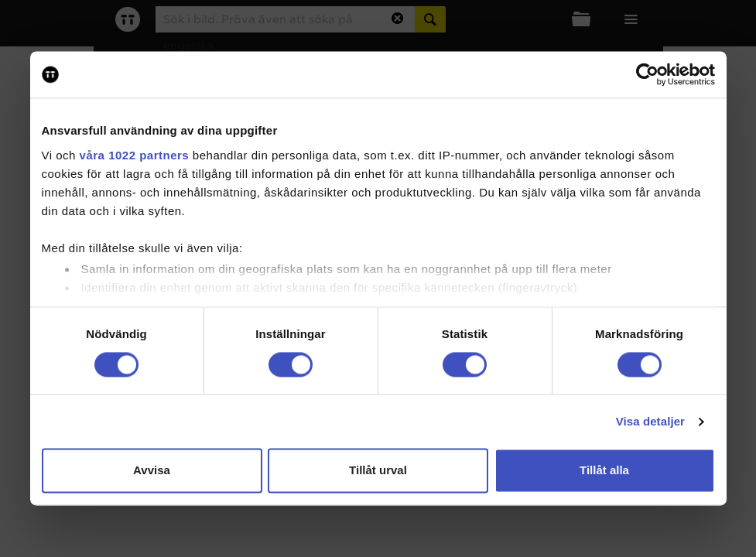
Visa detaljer (650, 421)
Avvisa (152, 471)
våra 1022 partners (135, 155)
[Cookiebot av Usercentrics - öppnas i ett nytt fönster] (647, 74)
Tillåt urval (378, 471)
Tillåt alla (604, 471)
